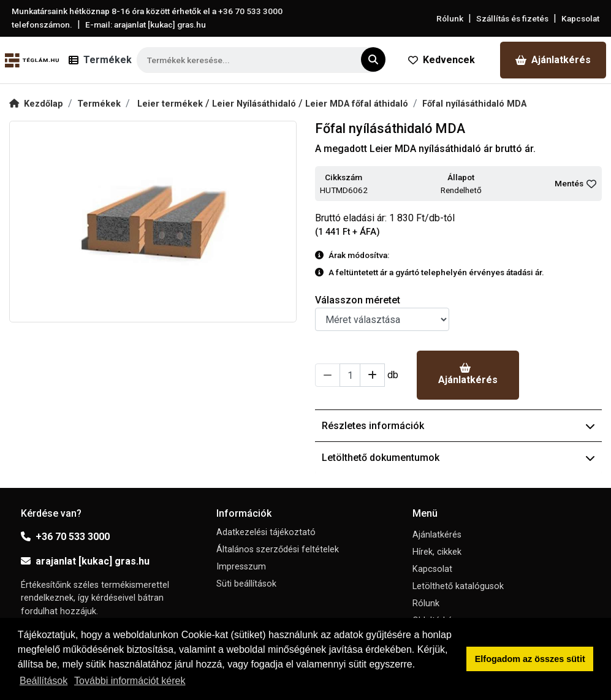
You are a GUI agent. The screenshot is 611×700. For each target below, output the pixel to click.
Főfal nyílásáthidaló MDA (474, 104)
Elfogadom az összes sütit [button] (530, 659)
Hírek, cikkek (437, 552)
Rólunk (450, 18)
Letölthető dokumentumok (459, 458)
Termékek (99, 104)
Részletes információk (459, 426)
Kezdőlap (36, 104)
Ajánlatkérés (553, 60)
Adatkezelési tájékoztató (266, 532)
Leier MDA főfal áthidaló (357, 104)
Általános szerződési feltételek (278, 550)
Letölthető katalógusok (458, 586)
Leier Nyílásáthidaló (255, 104)
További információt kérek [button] (130, 681)
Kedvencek (442, 60)
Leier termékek (171, 104)
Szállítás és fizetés (512, 18)
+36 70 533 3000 (65, 537)
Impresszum (241, 567)
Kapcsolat (580, 18)
